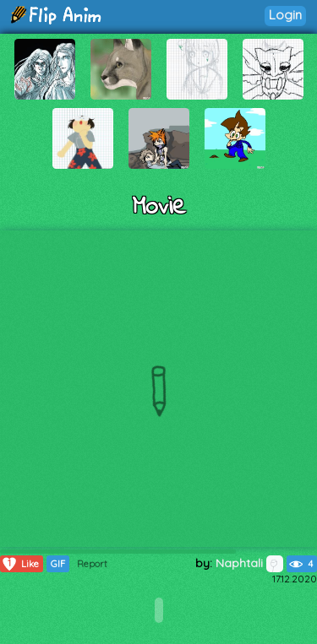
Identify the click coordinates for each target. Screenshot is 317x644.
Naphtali (249, 563)
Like (20, 564)
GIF (58, 564)
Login (285, 15)
